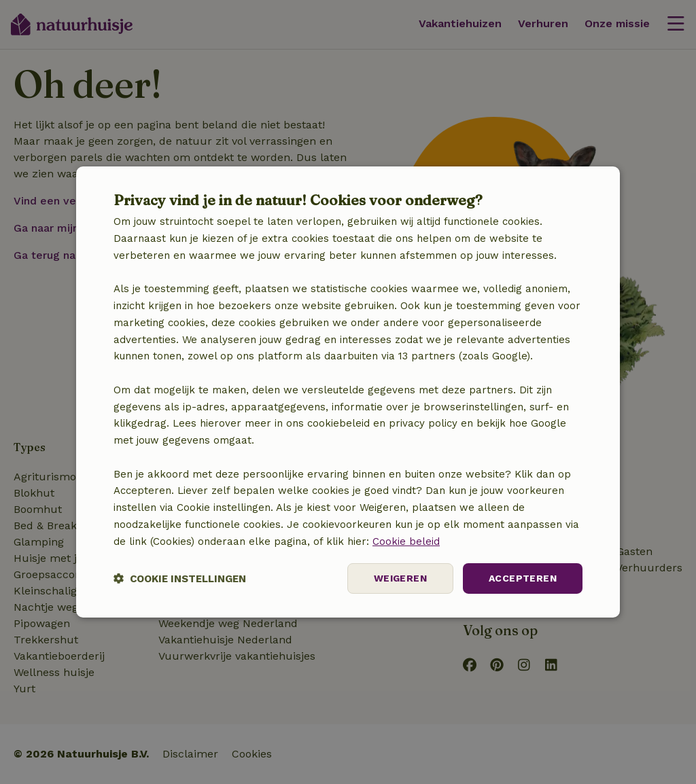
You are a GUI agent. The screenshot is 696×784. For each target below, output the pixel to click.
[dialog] (348, 392)
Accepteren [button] (523, 578)
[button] (180, 578)
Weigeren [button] (400, 578)
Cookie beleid (406, 541)
